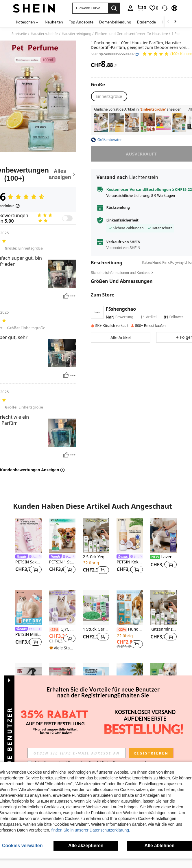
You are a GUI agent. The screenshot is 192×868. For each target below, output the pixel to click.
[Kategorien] (27, 22)
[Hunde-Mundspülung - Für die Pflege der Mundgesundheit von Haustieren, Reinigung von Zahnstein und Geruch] (130, 608)
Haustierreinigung (76, 34)
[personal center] (130, 8)
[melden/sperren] (73, 296)
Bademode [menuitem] (146, 22)
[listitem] (101, 123)
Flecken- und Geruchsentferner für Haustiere (131, 34)
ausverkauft (141, 154)
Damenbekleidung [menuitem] (115, 22)
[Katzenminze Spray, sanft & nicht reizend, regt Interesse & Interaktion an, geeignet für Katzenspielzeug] (179, 123)
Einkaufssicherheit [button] (122, 220)
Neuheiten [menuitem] (54, 22)
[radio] (109, 96)
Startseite (19, 34)
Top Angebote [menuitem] (81, 22)
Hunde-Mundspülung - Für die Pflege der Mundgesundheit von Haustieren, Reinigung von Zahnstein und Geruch (130, 629)
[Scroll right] (175, 22)
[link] (141, 8)
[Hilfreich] (66, 296)
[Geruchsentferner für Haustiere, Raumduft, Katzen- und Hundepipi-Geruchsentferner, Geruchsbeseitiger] (163, 123)
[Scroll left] (168, 22)
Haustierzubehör (44, 34)
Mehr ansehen (96, 739)
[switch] (67, 218)
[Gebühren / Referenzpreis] (115, 65)
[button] (90, 8)
